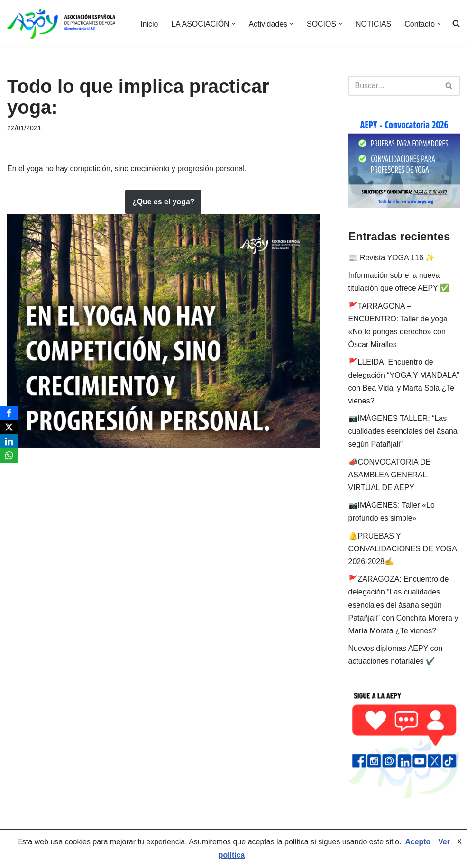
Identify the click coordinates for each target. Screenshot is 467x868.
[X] (9, 427)
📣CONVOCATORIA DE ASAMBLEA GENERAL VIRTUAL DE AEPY (390, 475)
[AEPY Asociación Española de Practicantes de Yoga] (61, 24)
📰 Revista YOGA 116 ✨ (392, 258)
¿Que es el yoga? (164, 202)
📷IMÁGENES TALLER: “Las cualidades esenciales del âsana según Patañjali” (403, 431)
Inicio (148, 24)
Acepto (418, 843)
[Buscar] (394, 86)
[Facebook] (9, 413)
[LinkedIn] (9, 441)
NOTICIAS (373, 24)
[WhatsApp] (9, 456)
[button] (233, 24)
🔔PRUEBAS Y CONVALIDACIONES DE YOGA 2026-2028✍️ (403, 549)
